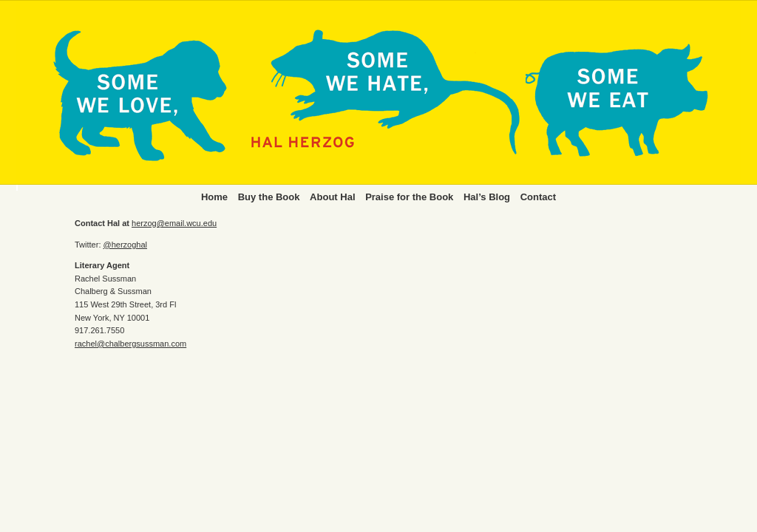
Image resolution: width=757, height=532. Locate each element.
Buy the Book (269, 197)
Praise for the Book (409, 197)
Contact (538, 197)
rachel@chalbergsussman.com (130, 344)
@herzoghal (125, 245)
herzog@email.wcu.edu (174, 223)
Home (214, 197)
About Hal (332, 197)
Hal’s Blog (487, 197)
